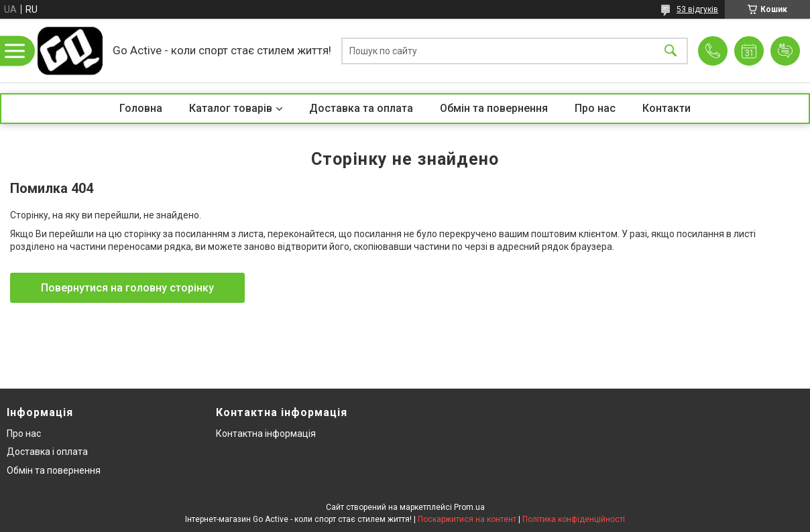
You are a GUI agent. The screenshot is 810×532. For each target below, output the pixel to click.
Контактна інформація (266, 434)
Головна (141, 108)
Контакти (667, 108)
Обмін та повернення (494, 108)
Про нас (595, 108)
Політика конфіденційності (574, 519)
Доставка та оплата (361, 108)
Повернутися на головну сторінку (127, 288)
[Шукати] (671, 51)
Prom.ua (469, 507)
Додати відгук (785, 51)
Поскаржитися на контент (467, 519)
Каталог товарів (231, 108)
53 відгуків (697, 9)
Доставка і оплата (47, 452)
